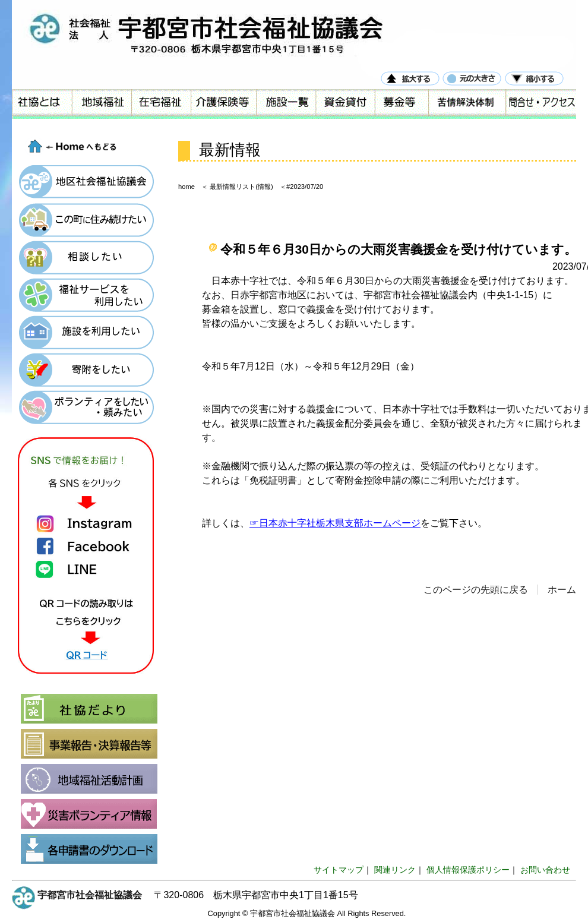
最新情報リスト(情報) (241, 187)
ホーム (562, 590)
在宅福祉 (160, 104)
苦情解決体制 (466, 104)
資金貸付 (344, 104)
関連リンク (395, 870)
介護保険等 (223, 104)
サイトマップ (339, 870)
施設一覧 (285, 104)
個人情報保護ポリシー (468, 870)
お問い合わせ (545, 870)
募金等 (401, 104)
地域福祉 (101, 104)
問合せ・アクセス (540, 104)
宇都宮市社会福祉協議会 (90, 895)
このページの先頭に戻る (476, 590)
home (186, 187)
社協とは (42, 104)
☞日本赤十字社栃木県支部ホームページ (335, 523)
